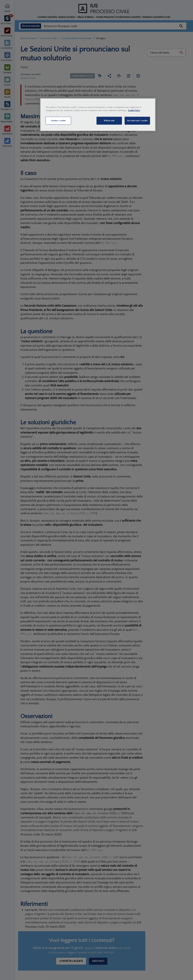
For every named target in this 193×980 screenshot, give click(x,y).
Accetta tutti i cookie (137, 121)
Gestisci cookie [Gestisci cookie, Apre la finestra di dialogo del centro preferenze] (58, 121)
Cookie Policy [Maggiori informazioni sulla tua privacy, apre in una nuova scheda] (134, 110)
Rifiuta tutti (109, 121)
